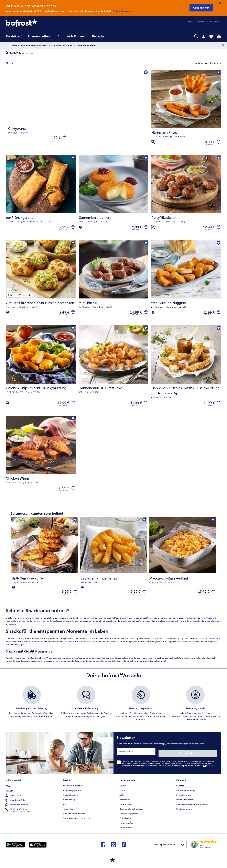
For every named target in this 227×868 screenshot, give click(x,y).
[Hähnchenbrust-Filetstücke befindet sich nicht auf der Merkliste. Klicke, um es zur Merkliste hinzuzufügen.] (145, 332)
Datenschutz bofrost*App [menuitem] (131, 814)
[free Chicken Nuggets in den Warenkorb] (218, 316)
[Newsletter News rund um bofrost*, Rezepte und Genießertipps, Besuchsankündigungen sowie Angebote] (167, 760)
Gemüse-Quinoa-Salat (44, 629)
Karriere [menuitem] (201, 21)
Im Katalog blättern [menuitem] (72, 795)
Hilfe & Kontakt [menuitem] (214, 21)
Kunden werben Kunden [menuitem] (74, 818)
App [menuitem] (64, 809)
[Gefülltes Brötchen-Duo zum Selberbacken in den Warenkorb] (72, 316)
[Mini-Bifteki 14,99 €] (114, 286)
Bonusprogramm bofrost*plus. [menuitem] (77, 823)
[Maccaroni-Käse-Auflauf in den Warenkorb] (212, 599)
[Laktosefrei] (153, 316)
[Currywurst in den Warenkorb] (63, 138)
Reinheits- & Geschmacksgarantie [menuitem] (192, 809)
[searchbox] (114, 36)
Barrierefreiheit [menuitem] (126, 832)
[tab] (204, 36)
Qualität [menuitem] (180, 791)
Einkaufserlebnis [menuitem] (184, 800)
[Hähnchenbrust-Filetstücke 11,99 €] (114, 375)
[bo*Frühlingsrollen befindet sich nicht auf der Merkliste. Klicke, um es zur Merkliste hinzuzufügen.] (73, 159)
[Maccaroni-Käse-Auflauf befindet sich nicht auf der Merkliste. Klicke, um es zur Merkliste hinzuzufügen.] (213, 527)
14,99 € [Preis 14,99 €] (134, 316)
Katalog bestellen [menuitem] (71, 800)
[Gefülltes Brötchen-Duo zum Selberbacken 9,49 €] (41, 286)
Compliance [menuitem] (125, 823)
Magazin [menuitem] (191, 21)
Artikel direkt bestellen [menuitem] (73, 791)
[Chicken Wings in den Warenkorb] (72, 494)
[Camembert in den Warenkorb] (145, 229)
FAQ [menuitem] (8, 791)
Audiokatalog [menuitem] (69, 805)
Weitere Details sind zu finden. (201, 772)
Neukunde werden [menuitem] (185, 805)
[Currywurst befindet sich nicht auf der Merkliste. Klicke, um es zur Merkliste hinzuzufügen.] (145, 73)
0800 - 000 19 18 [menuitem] (16, 814)
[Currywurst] (77, 113)
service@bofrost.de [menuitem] (17, 809)
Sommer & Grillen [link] (71, 36)
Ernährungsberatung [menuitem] (186, 795)
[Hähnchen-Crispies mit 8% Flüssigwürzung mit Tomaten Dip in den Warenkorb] (218, 407)
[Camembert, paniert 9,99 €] (114, 200)
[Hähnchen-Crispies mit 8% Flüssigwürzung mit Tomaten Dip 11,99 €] (186, 375)
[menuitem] (13, 38)
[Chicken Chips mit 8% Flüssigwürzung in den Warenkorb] (72, 407)
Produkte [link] (13, 36)
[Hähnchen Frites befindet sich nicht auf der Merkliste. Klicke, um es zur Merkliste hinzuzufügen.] (218, 73)
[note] (45, 589)
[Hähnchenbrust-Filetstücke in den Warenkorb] (145, 407)
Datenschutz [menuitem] (125, 809)
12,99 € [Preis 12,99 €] (207, 229)
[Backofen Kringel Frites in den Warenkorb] (143, 599)
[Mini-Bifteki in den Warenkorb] (145, 316)
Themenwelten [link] (39, 36)
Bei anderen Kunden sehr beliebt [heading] (37, 520)
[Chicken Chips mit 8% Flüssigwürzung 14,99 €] (41, 375)
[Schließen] (220, 3)
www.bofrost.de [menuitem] (15, 804)
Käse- (198, 646)
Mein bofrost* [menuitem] (14, 800)
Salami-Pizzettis (213, 646)
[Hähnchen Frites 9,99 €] (186, 113)
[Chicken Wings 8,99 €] (41, 464)
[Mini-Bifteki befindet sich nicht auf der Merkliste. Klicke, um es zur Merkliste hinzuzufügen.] (145, 246)
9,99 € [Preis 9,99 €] (208, 143)
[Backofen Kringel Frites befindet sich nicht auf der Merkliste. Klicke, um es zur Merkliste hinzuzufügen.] (144, 527)
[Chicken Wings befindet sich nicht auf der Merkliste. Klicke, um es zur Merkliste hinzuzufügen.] (73, 424)
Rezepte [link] (98, 36)
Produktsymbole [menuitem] (184, 814)
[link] (38, 24)
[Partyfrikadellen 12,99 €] (186, 200)
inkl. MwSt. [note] (66, 602)
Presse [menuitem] (122, 795)
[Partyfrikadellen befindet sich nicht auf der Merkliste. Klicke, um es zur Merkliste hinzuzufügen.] (218, 159)
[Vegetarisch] (80, 229)
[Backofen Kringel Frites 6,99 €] (114, 568)
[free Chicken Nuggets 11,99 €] (186, 286)
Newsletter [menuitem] (68, 814)
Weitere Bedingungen (123, 11)
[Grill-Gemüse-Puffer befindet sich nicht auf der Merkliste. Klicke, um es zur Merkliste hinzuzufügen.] (75, 527)
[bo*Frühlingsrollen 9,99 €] (41, 200)
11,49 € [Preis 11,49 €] (202, 599)
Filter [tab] (11, 63)
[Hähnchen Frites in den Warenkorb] (218, 143)
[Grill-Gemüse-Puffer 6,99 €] (45, 568)
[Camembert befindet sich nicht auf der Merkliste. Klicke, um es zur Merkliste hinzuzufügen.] (145, 159)
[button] (201, 8)
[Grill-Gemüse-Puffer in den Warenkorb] (74, 599)
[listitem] (32, 711)
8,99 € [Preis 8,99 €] (62, 494)
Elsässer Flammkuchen (75, 649)
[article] (113, 643)
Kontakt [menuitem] (9, 795)
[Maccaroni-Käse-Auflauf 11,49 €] (183, 568)
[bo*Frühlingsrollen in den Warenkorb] (72, 229)
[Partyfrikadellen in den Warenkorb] (218, 229)
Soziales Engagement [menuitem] (129, 818)
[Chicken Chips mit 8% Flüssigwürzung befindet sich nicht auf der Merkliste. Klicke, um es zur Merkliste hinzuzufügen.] (73, 332)
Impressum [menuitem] (125, 805)
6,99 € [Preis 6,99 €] (65, 599)
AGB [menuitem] (122, 800)
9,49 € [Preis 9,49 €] (62, 316)
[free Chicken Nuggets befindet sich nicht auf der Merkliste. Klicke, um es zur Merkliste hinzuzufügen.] (218, 246)
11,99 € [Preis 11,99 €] (53, 138)
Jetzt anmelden (204, 759)
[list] (113, 711)
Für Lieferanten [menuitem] (126, 828)
